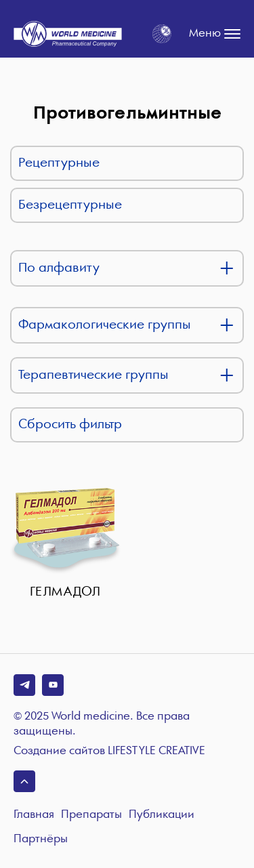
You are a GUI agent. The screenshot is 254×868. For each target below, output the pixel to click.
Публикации (162, 815)
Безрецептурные (70, 205)
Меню (215, 34)
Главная (34, 815)
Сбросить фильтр (70, 425)
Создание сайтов (109, 751)
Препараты (91, 815)
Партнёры (41, 839)
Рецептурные (59, 163)
